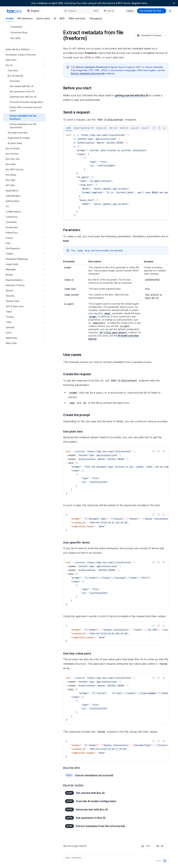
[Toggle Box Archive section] (24, 154)
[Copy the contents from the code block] (159, 128)
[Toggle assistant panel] (109, 11)
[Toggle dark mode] (170, 11)
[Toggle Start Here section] (24, 60)
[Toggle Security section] (24, 296)
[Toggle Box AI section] (24, 65)
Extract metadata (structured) (88, 73)
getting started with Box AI (132, 95)
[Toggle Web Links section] (24, 343)
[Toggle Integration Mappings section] (24, 259)
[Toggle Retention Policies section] (24, 285)
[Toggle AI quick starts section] (24, 143)
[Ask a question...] (116, 859)
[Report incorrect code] (154, 128)
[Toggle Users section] (24, 333)
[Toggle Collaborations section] (24, 212)
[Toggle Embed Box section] (24, 233)
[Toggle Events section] (24, 238)
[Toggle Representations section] (24, 280)
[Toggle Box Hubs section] (24, 164)
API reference (25, 19)
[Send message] (165, 861)
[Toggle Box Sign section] (24, 180)
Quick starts (43, 19)
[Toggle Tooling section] (24, 317)
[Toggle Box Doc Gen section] (24, 159)
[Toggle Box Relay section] (24, 175)
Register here (139, 3)
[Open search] (81, 11)
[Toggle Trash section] (24, 322)
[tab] (69, 128)
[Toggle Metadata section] (24, 270)
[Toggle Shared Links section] (24, 301)
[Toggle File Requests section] (24, 248)
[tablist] (107, 128)
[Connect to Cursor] (149, 35)
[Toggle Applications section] (24, 191)
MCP (62, 19)
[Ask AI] (164, 128)
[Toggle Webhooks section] (24, 338)
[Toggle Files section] (24, 243)
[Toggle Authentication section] (24, 196)
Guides (10, 19)
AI (55, 19)
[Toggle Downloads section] (24, 227)
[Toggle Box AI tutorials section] (24, 76)
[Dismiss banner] (174, 3)
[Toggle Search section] (24, 291)
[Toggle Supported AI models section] (24, 138)
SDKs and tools (77, 19)
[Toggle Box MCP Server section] (24, 170)
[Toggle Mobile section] (24, 275)
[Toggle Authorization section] (24, 201)
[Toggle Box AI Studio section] (24, 148)
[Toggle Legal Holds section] (24, 264)
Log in (130, 11)
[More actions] (166, 35)
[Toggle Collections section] (24, 217)
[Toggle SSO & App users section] (24, 306)
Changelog (95, 19)
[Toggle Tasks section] (24, 312)
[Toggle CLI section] (24, 206)
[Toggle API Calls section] (24, 185)
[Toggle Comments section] (24, 222)
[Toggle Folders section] (24, 254)
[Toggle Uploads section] (24, 327)
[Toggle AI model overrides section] (24, 133)
